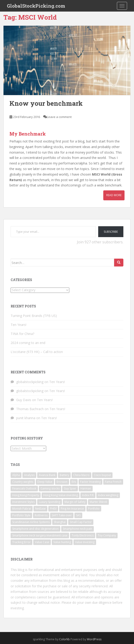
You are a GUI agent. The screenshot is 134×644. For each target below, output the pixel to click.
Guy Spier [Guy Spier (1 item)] (70, 488)
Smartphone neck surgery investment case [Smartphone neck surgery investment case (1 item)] (40, 535)
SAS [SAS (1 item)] (78, 515)
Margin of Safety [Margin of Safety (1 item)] (75, 502)
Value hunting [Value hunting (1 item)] (62, 542)
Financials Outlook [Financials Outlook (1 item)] (24, 488)
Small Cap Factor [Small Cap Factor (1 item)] (81, 522)
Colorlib (64, 639)
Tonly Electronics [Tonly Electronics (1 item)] (83, 535)
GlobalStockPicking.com (36, 6)
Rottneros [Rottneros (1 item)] (41, 515)
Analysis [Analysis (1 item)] (29, 475)
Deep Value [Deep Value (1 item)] (45, 482)
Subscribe (111, 232)
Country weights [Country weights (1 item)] (23, 482)
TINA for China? (22, 334)
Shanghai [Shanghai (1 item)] (60, 522)
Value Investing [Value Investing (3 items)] (85, 542)
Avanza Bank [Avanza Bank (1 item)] (47, 475)
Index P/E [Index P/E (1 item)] (88, 495)
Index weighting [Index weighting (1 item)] (108, 495)
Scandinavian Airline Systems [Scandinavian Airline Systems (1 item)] (31, 522)
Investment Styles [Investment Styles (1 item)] (23, 502)
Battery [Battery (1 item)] (64, 475)
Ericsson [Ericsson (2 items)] (62, 482)
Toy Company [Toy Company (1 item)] (107, 535)
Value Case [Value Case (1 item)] (42, 542)
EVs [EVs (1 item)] (74, 482)
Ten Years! (18, 325)
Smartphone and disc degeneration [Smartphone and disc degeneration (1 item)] (35, 529)
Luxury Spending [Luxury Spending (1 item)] (50, 502)
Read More (114, 195)
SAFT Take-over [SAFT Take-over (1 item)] (62, 515)
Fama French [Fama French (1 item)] (113, 482)
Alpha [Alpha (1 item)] (16, 475)
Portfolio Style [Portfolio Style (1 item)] (21, 515)
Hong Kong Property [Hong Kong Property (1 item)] (26, 495)
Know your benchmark (46, 103)
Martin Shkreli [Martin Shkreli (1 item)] (98, 502)
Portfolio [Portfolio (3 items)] (94, 509)
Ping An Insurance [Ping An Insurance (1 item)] (72, 509)
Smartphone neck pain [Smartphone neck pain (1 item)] (78, 529)
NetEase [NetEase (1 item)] (40, 509)
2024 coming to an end (28, 343)
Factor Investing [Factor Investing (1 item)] (90, 482)
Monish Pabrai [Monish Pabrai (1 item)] (22, 509)
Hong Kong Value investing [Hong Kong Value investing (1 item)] (61, 495)
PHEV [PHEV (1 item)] (53, 509)
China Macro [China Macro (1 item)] (81, 475)
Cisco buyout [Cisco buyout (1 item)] (102, 475)
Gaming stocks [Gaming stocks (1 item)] (50, 488)
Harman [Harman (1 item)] (86, 488)
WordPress (94, 639)
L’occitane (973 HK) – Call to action (37, 352)
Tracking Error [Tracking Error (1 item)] (21, 542)
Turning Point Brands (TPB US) (34, 316)
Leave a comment (59, 117)
